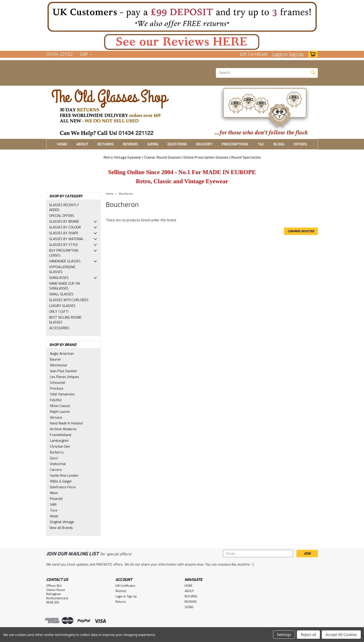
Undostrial (58, 464)
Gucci (54, 458)
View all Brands (61, 528)
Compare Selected (301, 231)
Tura (54, 510)
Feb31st (56, 400)
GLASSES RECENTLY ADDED (64, 208)
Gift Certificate (254, 54)
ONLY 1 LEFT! (59, 312)
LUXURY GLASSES (62, 306)
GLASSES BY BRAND (64, 222)
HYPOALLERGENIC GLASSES (62, 270)
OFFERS (300, 144)
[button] (182, 17)
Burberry (57, 452)
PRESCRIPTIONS (235, 144)
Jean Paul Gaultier (64, 371)
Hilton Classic (60, 406)
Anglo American (62, 354)
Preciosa (57, 389)
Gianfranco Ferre (63, 487)
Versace (56, 418)
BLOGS (279, 144)
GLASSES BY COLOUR (65, 227)
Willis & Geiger (61, 481)
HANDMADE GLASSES (65, 261)
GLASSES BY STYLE (64, 245)
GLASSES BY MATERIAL (66, 239)
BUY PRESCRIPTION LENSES (64, 253)
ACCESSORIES (59, 328)
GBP (86, 54)
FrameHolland (61, 435)
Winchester (59, 365)
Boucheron (126, 194)
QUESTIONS (177, 144)
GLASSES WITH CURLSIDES (69, 300)
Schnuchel (58, 383)
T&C (261, 144)
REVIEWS (130, 144)
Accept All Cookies (341, 635)
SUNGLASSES (59, 278)
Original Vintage (62, 522)
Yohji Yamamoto (62, 394)
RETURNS (106, 144)
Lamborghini (59, 441)
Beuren (55, 360)
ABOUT (82, 144)
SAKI (53, 505)
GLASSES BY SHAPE (64, 233)
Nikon (54, 493)
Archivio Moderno (63, 429)
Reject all (308, 635)
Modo (54, 516)
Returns (121, 602)
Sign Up (296, 54)
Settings (284, 635)
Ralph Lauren (60, 412)
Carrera (56, 470)
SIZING (153, 144)
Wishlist (121, 591)
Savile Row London (64, 476)
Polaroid (56, 499)
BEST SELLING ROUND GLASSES (65, 320)
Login (278, 54)
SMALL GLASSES (61, 294)
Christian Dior (60, 447)
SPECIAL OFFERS (62, 216)
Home (110, 194)
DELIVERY (204, 144)
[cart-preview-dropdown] (312, 54)
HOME (62, 144)
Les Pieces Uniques (65, 377)
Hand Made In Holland (66, 423)
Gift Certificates (125, 586)
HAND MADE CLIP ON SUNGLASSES (65, 286)
